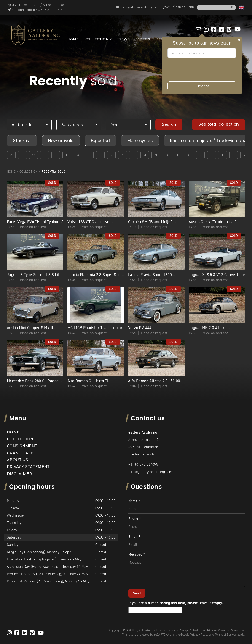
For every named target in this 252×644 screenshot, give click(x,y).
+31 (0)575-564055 (143, 464)
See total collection (219, 124)
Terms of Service (226, 635)
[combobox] (29, 125)
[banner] (36, 35)
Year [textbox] (116, 125)
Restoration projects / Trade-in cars (208, 141)
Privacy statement (28, 467)
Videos (143, 39)
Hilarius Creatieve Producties (226, 630)
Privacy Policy (199, 635)
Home (73, 39)
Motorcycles (140, 141)
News (124, 39)
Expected (101, 141)
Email (134, 537)
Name (134, 501)
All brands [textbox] (22, 125)
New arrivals (61, 141)
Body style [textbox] (72, 125)
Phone (135, 519)
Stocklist (22, 141)
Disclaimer (19, 474)
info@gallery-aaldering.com (150, 472)
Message (137, 554)
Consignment (22, 446)
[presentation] (202, 70)
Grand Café (20, 453)
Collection (97, 39)
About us (17, 460)
